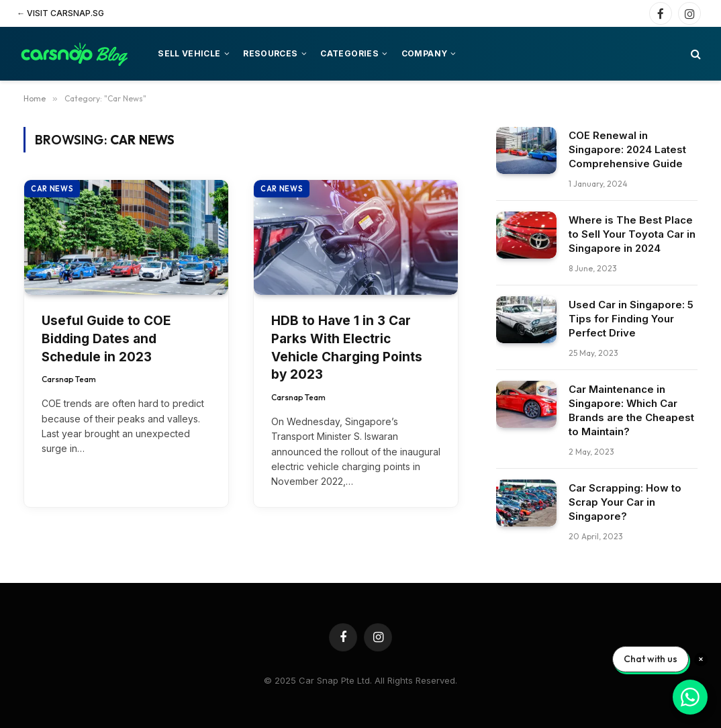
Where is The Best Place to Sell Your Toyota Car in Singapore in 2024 (632, 234)
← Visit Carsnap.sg (60, 13)
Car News (52, 189)
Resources (270, 53)
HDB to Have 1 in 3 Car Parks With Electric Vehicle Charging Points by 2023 (347, 348)
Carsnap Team (69, 379)
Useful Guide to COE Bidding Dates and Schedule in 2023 (106, 338)
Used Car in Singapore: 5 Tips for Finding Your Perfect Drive (631, 319)
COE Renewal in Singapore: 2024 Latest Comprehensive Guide (627, 149)
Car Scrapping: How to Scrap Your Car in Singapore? (625, 502)
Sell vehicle (189, 53)
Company (425, 53)
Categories (349, 53)
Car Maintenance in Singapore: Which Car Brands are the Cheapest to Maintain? (631, 410)
